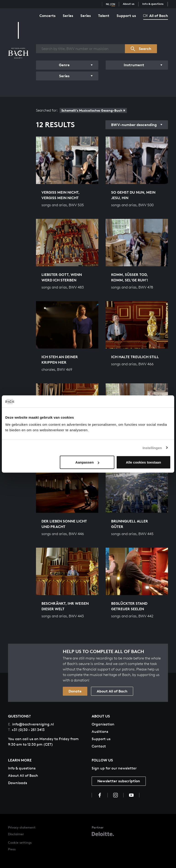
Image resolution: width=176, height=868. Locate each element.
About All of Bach (112, 691)
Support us (126, 16)
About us (129, 4)
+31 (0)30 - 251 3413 (26, 730)
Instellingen (152, 448)
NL (108, 4)
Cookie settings (20, 842)
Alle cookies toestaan (143, 462)
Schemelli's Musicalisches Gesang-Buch (93, 110)
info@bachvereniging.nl (31, 724)
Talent (104, 16)
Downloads (18, 783)
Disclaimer (16, 834)
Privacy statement (22, 827)
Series (68, 16)
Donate (75, 691)
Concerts (47, 16)
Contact (99, 746)
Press (12, 849)
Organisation (103, 724)
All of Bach (156, 16)
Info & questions (153, 4)
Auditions (100, 732)
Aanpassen (87, 462)
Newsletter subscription (119, 781)
